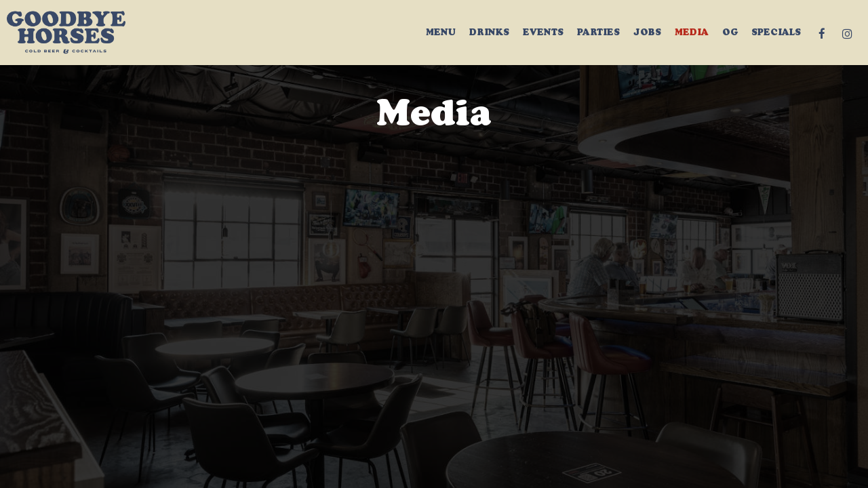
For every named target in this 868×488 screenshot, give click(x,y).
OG (730, 34)
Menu (441, 34)
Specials (776, 34)
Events (543, 34)
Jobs (647, 34)
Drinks (489, 34)
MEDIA (692, 34)
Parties (598, 34)
